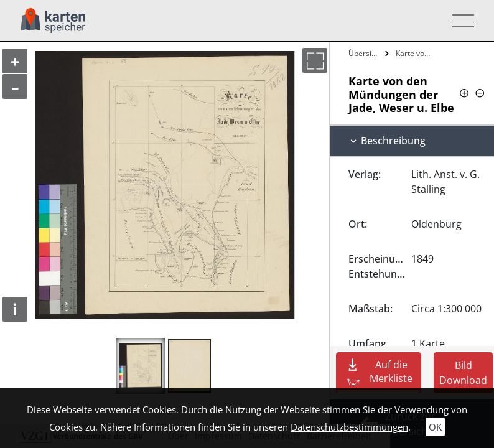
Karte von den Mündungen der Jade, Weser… (416, 53)
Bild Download (463, 373)
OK (435, 427)
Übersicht (365, 53)
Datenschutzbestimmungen (349, 427)
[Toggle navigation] (459, 21)
